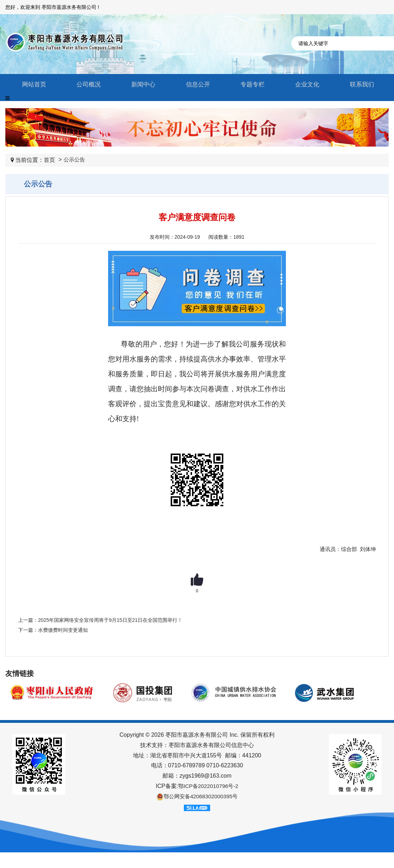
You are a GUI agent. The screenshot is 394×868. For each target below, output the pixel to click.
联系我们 (360, 85)
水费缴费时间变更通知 (63, 630)
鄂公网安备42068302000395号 (197, 797)
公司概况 (87, 85)
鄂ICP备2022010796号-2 (208, 786)
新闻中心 (141, 85)
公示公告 (75, 160)
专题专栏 (251, 85)
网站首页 (32, 85)
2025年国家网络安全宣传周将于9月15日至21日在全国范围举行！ (110, 620)
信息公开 (196, 85)
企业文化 (305, 85)
